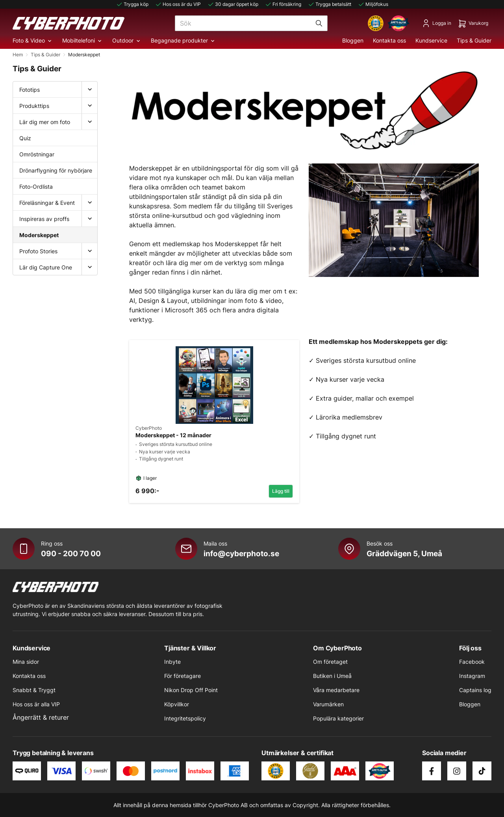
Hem (18, 55)
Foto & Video (33, 41)
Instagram (472, 676)
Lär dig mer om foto (45, 122)
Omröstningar (37, 154)
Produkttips (34, 106)
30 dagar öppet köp (233, 4)
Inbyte (172, 662)
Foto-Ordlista (36, 187)
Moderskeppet (39, 235)
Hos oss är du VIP (178, 4)
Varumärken (328, 704)
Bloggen (353, 40)
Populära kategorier (338, 718)
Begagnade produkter (183, 41)
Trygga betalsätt (329, 4)
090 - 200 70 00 (71, 553)
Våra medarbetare (336, 690)
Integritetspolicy (185, 718)
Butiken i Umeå (332, 676)
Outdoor (127, 41)
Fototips (30, 90)
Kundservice (431, 40)
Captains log (475, 690)
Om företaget (330, 662)
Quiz (25, 138)
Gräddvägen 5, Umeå (404, 553)
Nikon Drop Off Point (191, 690)
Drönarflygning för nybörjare (56, 170)
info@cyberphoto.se (241, 553)
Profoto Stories (38, 251)
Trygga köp (132, 4)
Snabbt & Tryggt (34, 690)
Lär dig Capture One (46, 267)
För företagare (183, 676)
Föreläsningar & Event (47, 203)
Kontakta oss (389, 40)
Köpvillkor (177, 704)
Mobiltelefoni (82, 41)
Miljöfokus (373, 4)
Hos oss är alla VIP (36, 704)
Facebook (472, 662)
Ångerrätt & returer (41, 717)
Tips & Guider (474, 40)
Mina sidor (26, 662)
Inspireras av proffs (44, 219)
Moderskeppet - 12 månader (173, 435)
